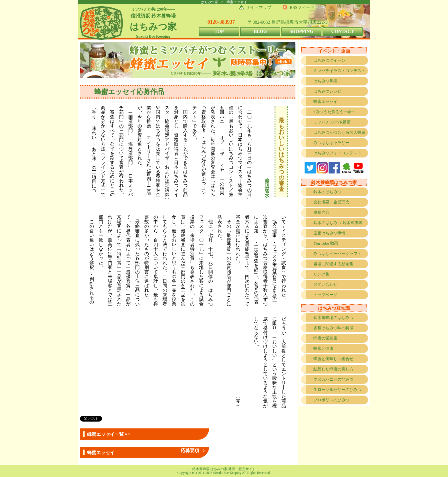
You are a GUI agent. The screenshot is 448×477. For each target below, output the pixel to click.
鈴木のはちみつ (327, 192)
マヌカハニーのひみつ (333, 379)
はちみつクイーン (329, 60)
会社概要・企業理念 (331, 202)
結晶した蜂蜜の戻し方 (333, 369)
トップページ (325, 295)
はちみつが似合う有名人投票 (339, 132)
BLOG (260, 31)
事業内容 (321, 212)
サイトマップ (259, 7)
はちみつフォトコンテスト (337, 153)
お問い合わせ (325, 285)
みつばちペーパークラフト (337, 254)
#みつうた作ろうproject (334, 112)
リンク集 (321, 274)
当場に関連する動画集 (333, 264)
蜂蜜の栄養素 (325, 338)
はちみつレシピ (327, 91)
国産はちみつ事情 (329, 233)
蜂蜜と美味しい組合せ (333, 359)
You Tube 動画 (326, 243)
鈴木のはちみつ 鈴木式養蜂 (338, 223)
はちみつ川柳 (325, 81)
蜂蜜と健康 (323, 349)
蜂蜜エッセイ (325, 102)
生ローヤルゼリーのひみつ (337, 390)
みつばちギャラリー (331, 143)
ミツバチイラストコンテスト (339, 71)
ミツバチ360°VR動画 (332, 122)
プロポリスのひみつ (331, 400)
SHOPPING (301, 31)
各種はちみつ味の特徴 (333, 328)
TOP (219, 31)
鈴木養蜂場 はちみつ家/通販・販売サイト (224, 469)
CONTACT (343, 31)
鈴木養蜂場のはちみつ (333, 318)
